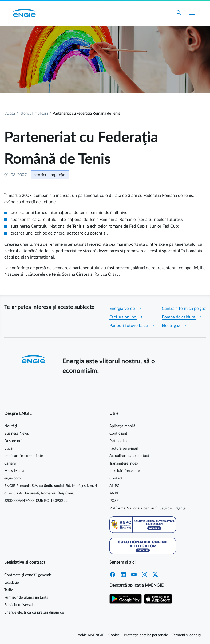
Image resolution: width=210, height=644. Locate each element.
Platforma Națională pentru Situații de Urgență (148, 508)
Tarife (9, 590)
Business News (17, 434)
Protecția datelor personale (146, 635)
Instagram (145, 575)
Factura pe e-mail (124, 448)
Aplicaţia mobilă (122, 426)
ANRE (114, 493)
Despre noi (13, 441)
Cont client (118, 434)
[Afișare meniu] (192, 13)
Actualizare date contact (129, 456)
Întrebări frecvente (125, 471)
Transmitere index (124, 463)
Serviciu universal (18, 605)
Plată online (119, 441)
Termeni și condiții (187, 635)
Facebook (113, 575)
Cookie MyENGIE (90, 635)
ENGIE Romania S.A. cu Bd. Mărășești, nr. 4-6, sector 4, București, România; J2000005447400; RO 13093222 (51, 493)
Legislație (11, 583)
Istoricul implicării (34, 114)
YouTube (134, 575)
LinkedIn (123, 575)
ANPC (114, 486)
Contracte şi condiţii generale (28, 575)
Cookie (114, 635)
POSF (114, 501)
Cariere (10, 463)
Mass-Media (14, 471)
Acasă (10, 114)
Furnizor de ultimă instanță (26, 598)
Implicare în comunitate (24, 456)
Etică (8, 448)
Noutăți (11, 426)
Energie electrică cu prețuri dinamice (34, 612)
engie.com (13, 478)
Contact (116, 478)
